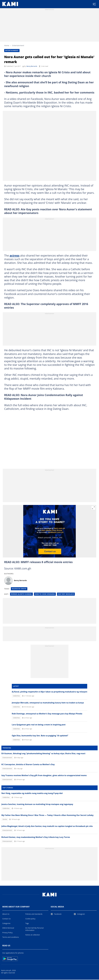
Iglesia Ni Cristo (19, 589)
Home (7, 46)
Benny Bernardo (32, 67)
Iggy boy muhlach (66, 594)
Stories (5, 820)
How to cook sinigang (45, 594)
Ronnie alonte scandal (21, 594)
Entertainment (18, 46)
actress (14, 256)
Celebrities (16, 696)
